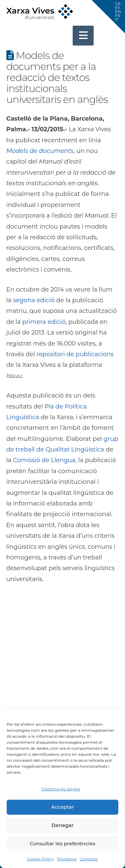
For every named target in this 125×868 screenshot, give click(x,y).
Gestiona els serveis (61, 789)
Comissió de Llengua (44, 460)
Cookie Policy (40, 859)
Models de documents (40, 151)
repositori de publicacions (75, 354)
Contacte (89, 859)
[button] (83, 35)
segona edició (34, 300)
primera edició (44, 322)
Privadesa (67, 859)
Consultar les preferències (62, 844)
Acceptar (62, 807)
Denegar (62, 825)
